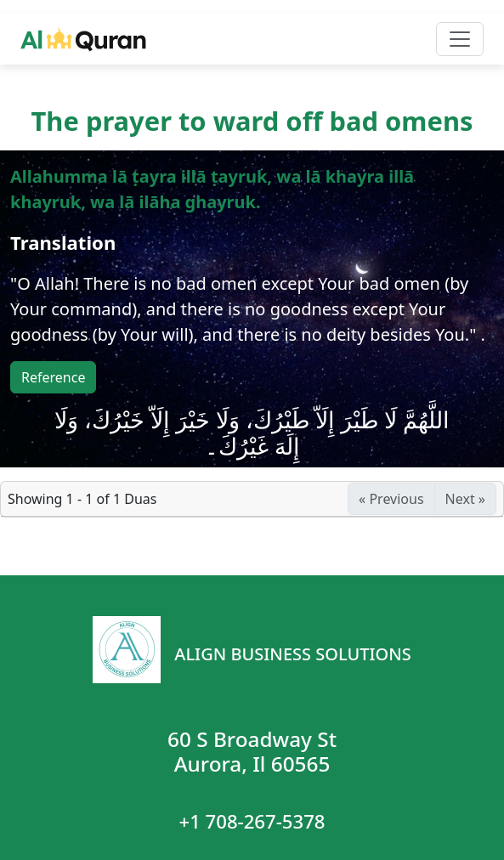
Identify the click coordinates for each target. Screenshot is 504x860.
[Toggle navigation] (460, 39)
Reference (53, 377)
